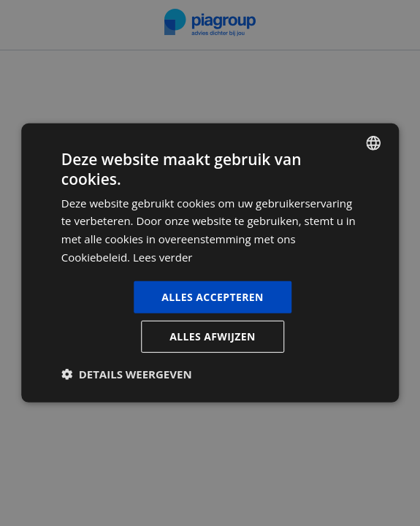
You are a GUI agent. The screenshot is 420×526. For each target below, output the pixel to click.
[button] (127, 374)
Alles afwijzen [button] (213, 336)
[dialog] (210, 263)
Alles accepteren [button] (213, 296)
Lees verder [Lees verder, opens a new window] (163, 257)
